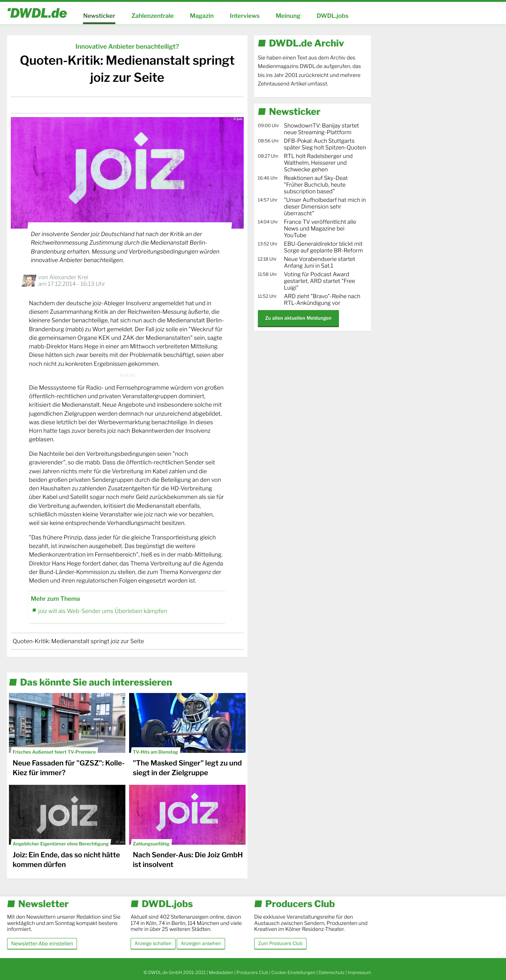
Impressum (359, 972)
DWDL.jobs (333, 16)
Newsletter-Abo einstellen (42, 943)
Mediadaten (221, 972)
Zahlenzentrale (153, 16)
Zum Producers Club (280, 944)
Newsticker (99, 16)
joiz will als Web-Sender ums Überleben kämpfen (103, 611)
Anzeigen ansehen (201, 944)
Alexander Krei (69, 277)
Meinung (288, 16)
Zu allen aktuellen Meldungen (298, 318)
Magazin (202, 16)
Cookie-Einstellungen (293, 972)
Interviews (245, 16)
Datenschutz (332, 972)
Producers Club (252, 972)
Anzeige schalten (153, 944)
